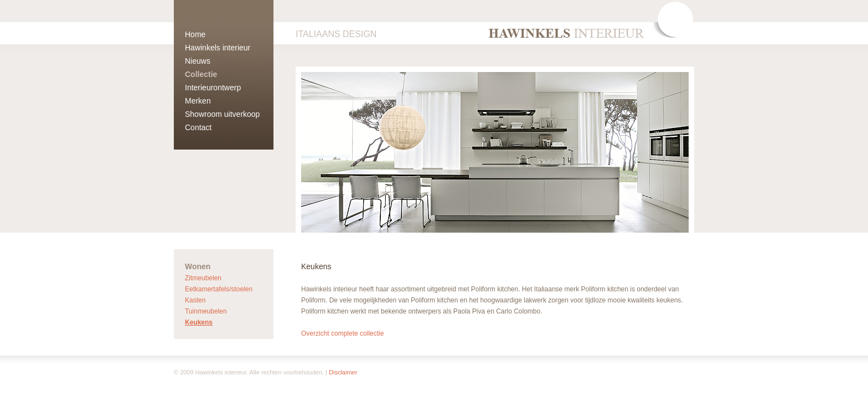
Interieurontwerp (213, 88)
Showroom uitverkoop (222, 114)
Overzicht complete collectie (342, 333)
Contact (198, 127)
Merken (198, 101)
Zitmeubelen (203, 278)
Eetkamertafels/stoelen (219, 289)
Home (195, 34)
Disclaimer (343, 372)
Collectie (201, 74)
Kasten (195, 300)
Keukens (199, 322)
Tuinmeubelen (206, 311)
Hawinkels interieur (218, 48)
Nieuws (198, 61)
